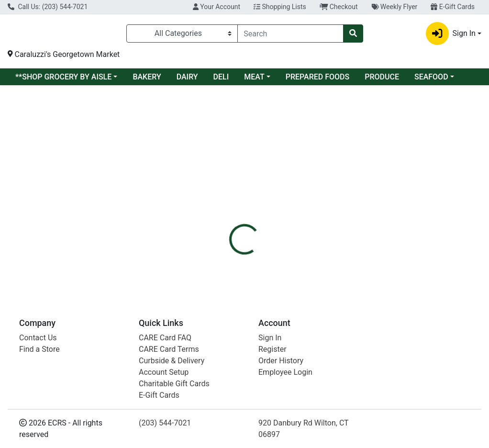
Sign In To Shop (414, 132)
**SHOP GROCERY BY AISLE (63, 80)
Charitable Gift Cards (174, 384)
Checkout (339, 7)
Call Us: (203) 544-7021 (48, 7)
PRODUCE (382, 80)
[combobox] (290, 35)
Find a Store (39, 349)
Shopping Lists (280, 7)
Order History (281, 361)
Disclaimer (272, 166)
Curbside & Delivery (172, 361)
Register (272, 349)
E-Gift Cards (453, 7)
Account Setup (164, 372)
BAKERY (147, 80)
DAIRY (187, 80)
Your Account (217, 7)
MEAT (254, 80)
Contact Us (38, 338)
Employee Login (285, 372)
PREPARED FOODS (317, 80)
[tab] (230, 166)
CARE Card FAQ (165, 338)
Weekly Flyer (395, 7)
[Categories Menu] (182, 35)
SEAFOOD (431, 80)
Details (230, 166)
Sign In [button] (451, 35)
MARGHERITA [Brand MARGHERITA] (322, 212)
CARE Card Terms (169, 349)
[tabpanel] (346, 216)
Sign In (270, 338)
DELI (221, 80)
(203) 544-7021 (165, 423)
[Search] (290, 35)
